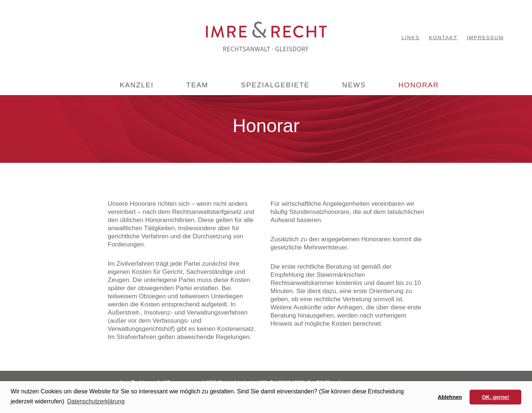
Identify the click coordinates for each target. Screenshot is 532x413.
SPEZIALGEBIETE (275, 85)
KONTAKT (443, 38)
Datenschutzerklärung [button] (96, 401)
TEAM (197, 85)
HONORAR (419, 85)
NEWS (354, 85)
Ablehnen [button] (450, 397)
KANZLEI (137, 85)
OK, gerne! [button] (495, 397)
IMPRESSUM (485, 38)
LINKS (411, 38)
